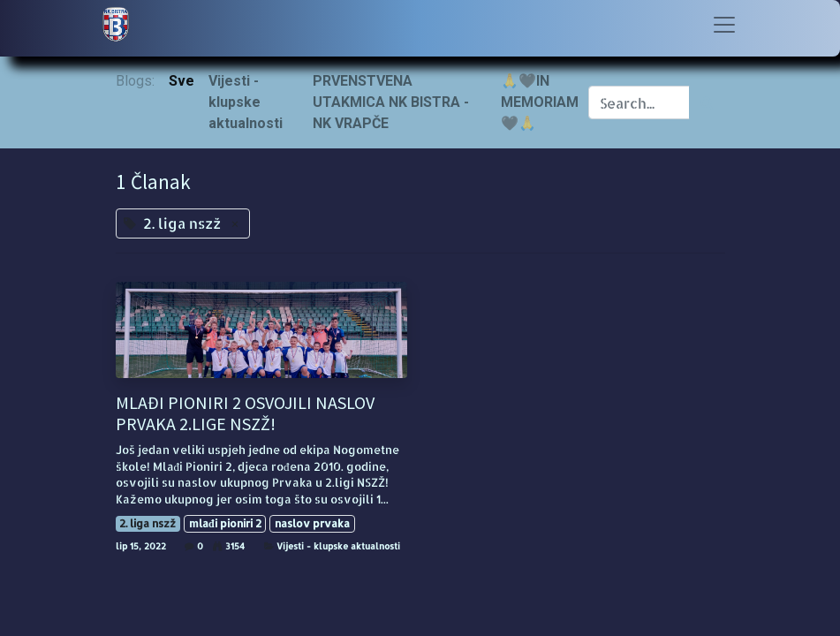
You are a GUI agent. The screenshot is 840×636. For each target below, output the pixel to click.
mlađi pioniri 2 (225, 523)
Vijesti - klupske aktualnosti (338, 546)
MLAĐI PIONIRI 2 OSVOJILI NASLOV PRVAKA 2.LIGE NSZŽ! (245, 413)
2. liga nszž (148, 523)
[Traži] (707, 102)
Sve (182, 81)
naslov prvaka (312, 523)
